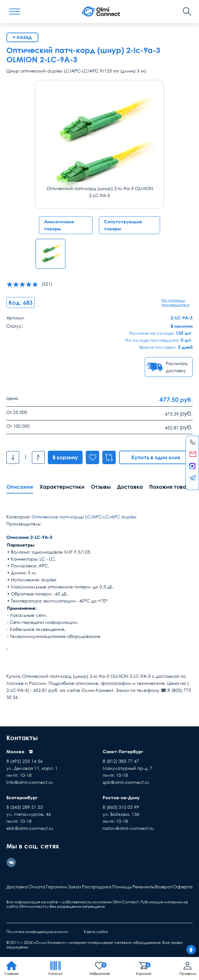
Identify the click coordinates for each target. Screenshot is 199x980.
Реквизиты (143, 887)
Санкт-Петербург (123, 751)
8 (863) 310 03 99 (121, 807)
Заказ (74, 887)
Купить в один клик (156, 457)
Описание (20, 487)
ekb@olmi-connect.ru (30, 828)
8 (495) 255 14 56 (25, 761)
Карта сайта (96, 932)
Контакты (22, 738)
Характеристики (62, 487)
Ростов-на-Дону (121, 797)
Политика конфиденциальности (37, 932)
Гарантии (57, 887)
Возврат (164, 887)
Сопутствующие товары (123, 225)
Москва (15, 751)
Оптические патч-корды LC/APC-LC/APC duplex (84, 517)
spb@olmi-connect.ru (126, 782)
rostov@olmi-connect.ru (128, 828)
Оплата (37, 887)
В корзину (65, 457)
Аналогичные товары (59, 225)
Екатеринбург (22, 797)
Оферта (183, 887)
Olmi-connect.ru (34, 906)
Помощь (122, 887)
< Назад (22, 37)
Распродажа (97, 887)
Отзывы (101, 487)
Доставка (130, 487)
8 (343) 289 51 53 (25, 807)
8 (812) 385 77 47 (121, 761)
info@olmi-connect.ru (30, 782)
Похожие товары (171, 487)
